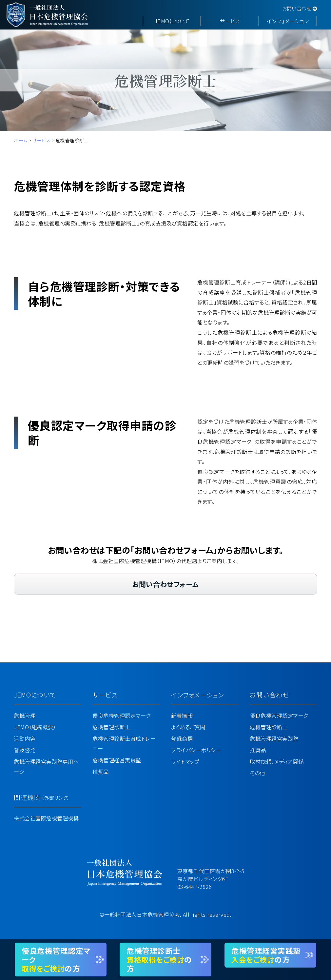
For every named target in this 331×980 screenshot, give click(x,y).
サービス (230, 21)
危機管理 (25, 715)
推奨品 (100, 772)
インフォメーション (288, 21)
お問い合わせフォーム (165, 584)
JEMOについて (172, 21)
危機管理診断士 (111, 727)
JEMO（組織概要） (35, 727)
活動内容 (25, 738)
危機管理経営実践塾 (117, 760)
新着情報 (182, 715)
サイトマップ (185, 761)
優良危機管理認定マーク (121, 715)
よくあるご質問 (188, 727)
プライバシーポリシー (196, 750)
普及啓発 (25, 750)
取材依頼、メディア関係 (277, 761)
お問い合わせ (300, 8)
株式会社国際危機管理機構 (46, 818)
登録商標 (182, 738)
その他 (257, 773)
